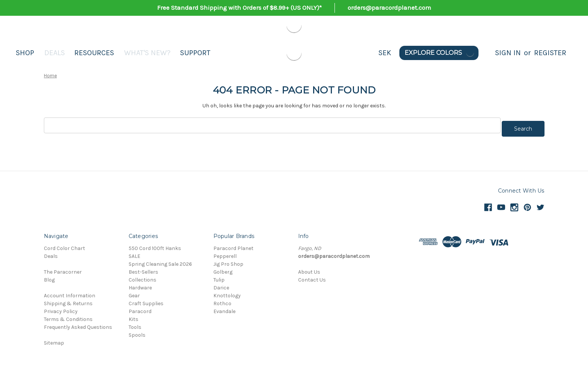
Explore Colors (440, 53)
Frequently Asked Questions (78, 324)
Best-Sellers (143, 269)
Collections (142, 276)
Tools (135, 324)
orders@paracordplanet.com (389, 8)
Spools (137, 332)
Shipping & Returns (68, 300)
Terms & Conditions (68, 316)
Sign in (508, 53)
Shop (25, 53)
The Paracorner (63, 269)
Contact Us (312, 276)
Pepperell (225, 253)
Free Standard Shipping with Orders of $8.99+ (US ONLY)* (239, 8)
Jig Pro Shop (228, 261)
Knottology (227, 292)
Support (195, 53)
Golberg (223, 269)
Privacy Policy (61, 308)
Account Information (70, 292)
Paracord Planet (233, 245)
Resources (94, 53)
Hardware (140, 284)
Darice (221, 284)
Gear (134, 292)
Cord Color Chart (64, 245)
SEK (385, 53)
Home (50, 76)
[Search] (487, 53)
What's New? (147, 53)
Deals (55, 53)
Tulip (219, 276)
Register (550, 53)
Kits (133, 316)
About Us (309, 269)
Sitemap (54, 340)
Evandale (224, 308)
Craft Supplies (146, 300)
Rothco (222, 300)
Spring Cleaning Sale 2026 (160, 261)
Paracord (140, 308)
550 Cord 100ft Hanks (155, 245)
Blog (49, 276)
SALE (134, 253)
